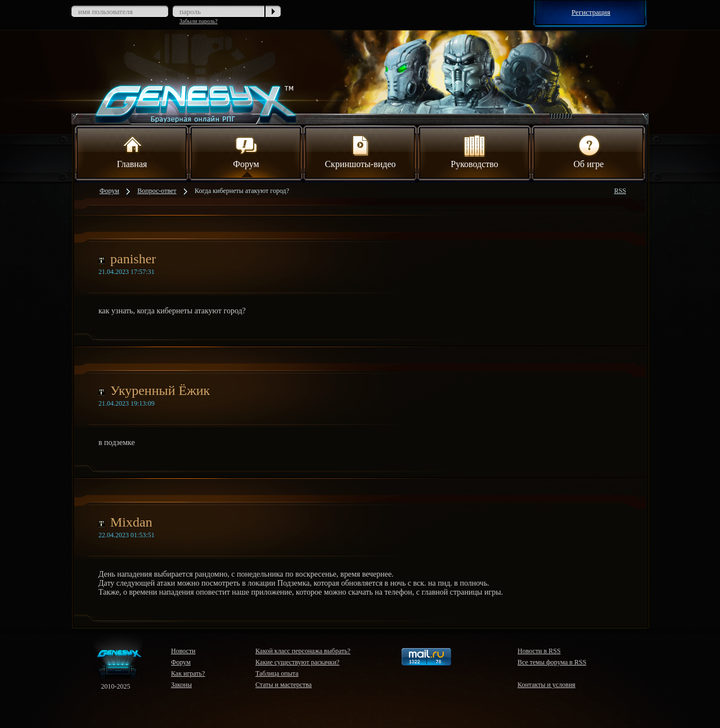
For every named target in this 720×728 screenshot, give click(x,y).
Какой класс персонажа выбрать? (303, 651)
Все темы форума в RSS (552, 662)
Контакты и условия (546, 685)
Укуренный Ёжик (160, 390)
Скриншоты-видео (360, 151)
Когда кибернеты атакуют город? (242, 191)
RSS (620, 191)
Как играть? (188, 673)
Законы (181, 685)
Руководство (474, 151)
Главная (132, 151)
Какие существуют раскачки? (297, 662)
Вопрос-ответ (157, 191)
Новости (183, 651)
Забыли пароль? (199, 21)
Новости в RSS (539, 651)
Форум (246, 151)
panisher (133, 259)
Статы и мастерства (283, 685)
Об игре (589, 151)
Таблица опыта (277, 673)
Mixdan (131, 522)
